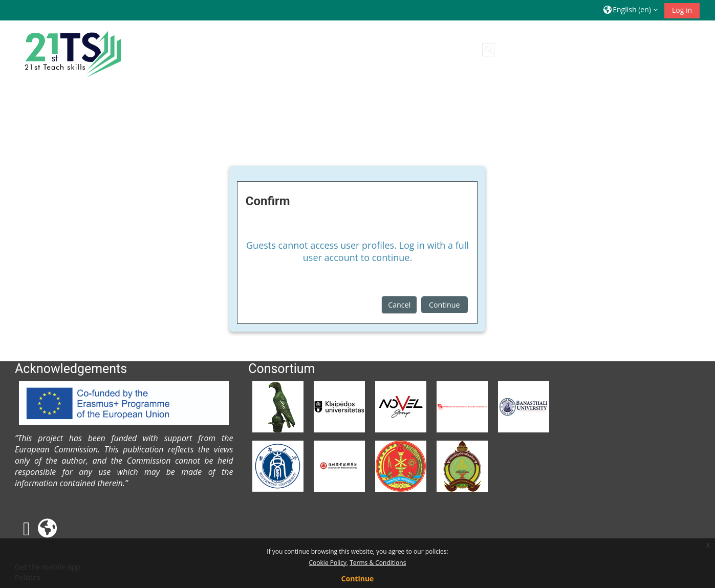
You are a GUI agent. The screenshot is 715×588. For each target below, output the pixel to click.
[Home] (71, 51)
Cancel (399, 305)
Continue (444, 305)
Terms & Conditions (378, 563)
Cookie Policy (328, 563)
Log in (682, 10)
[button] (631, 10)
